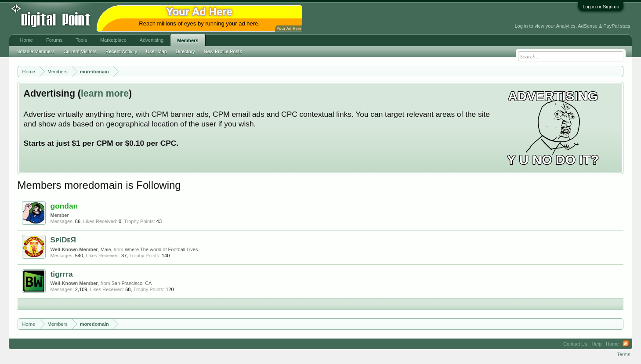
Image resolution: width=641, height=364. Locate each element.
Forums (54, 40)
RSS (626, 344)
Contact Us (575, 344)
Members (188, 40)
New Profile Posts (223, 51)
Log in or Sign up (601, 7)
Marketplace (113, 40)
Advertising (152, 40)
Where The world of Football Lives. (162, 249)
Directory (185, 51)
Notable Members (36, 51)
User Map (156, 51)
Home (27, 40)
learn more (105, 94)
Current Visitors (80, 51)
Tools (81, 40)
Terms (623, 354)
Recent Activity (121, 51)
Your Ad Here (289, 29)
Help (596, 344)
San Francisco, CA (132, 283)
